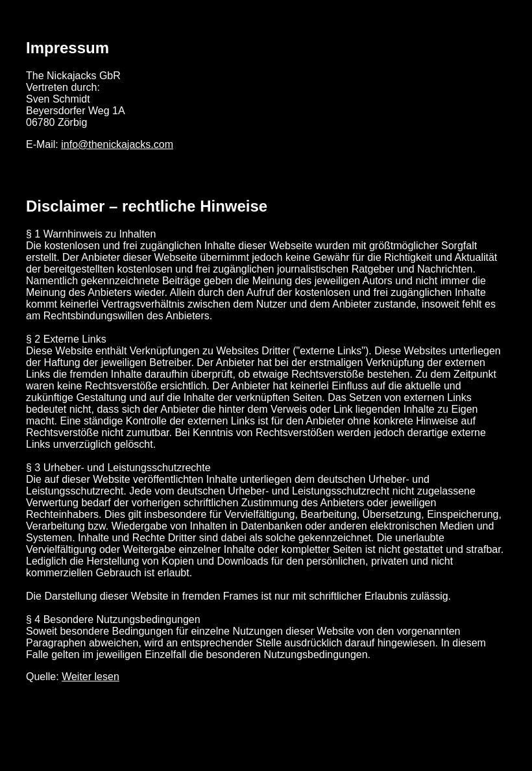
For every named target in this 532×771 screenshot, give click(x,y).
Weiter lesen (91, 677)
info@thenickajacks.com (117, 144)
